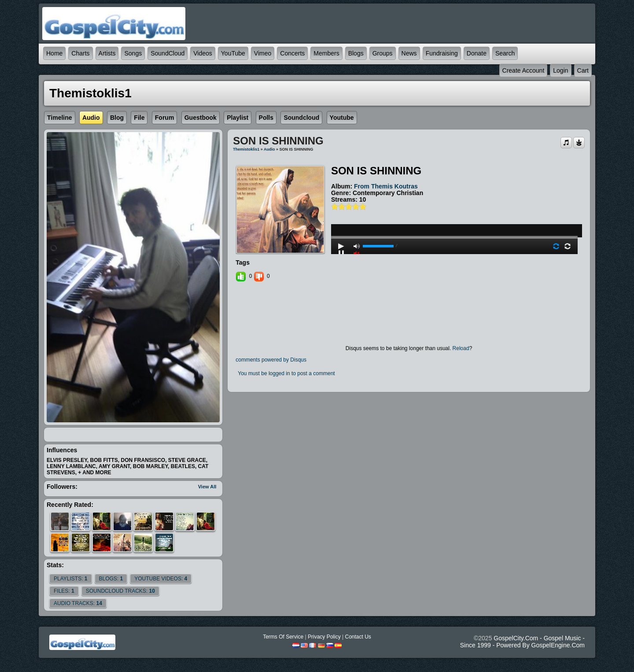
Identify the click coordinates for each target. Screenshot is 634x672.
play (454, 214)
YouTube (233, 53)
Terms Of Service (283, 637)
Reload (461, 348)
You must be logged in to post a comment (286, 373)
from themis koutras (386, 186)
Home (54, 53)
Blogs (356, 53)
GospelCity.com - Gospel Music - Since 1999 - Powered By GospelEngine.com (522, 642)
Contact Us (358, 637)
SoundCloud (168, 53)
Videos (203, 53)
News (409, 53)
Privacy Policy (324, 637)
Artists (107, 53)
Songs (133, 53)
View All (207, 487)
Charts (80, 53)
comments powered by (271, 360)
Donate (477, 53)
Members (326, 53)
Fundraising (442, 53)
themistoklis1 (246, 149)
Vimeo (263, 53)
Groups (383, 53)
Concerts (292, 53)
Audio (269, 149)
